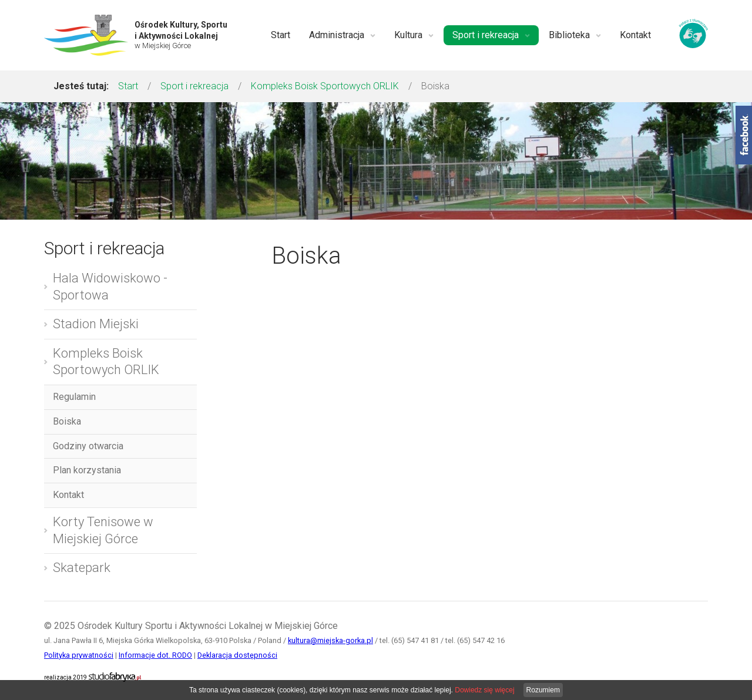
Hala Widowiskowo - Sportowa (110, 287)
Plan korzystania (87, 470)
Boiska (67, 421)
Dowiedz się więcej (484, 690)
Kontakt (635, 35)
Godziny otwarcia (88, 446)
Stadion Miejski (96, 324)
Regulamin (74, 397)
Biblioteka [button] (575, 35)
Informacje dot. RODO (155, 655)
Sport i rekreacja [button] (491, 35)
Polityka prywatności (79, 655)
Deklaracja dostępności (237, 655)
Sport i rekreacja (194, 86)
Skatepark (82, 568)
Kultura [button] (414, 35)
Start (281, 35)
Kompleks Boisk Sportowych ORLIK (325, 86)
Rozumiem (543, 690)
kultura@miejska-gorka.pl (330, 640)
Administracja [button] (342, 35)
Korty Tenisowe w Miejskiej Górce (103, 530)
